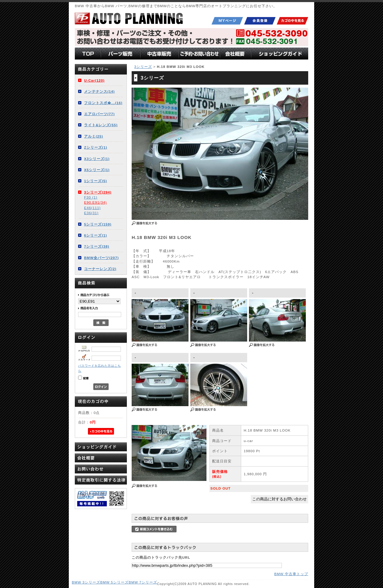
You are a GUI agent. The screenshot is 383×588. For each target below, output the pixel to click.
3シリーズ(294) (98, 192)
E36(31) (91, 213)
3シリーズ (143, 67)
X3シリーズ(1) (97, 159)
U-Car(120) (94, 80)
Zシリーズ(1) (96, 147)
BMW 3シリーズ (86, 582)
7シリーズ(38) (97, 246)
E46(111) (92, 208)
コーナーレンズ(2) (100, 269)
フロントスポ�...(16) (103, 103)
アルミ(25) (94, 136)
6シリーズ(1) (96, 235)
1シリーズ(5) (96, 181)
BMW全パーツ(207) (101, 258)
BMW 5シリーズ (114, 582)
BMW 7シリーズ (143, 582)
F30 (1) (91, 197)
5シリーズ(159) (98, 224)
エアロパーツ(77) (99, 114)
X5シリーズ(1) (97, 170)
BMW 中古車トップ (291, 574)
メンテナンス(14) (99, 91)
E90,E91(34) (95, 202)
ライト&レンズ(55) (101, 125)
